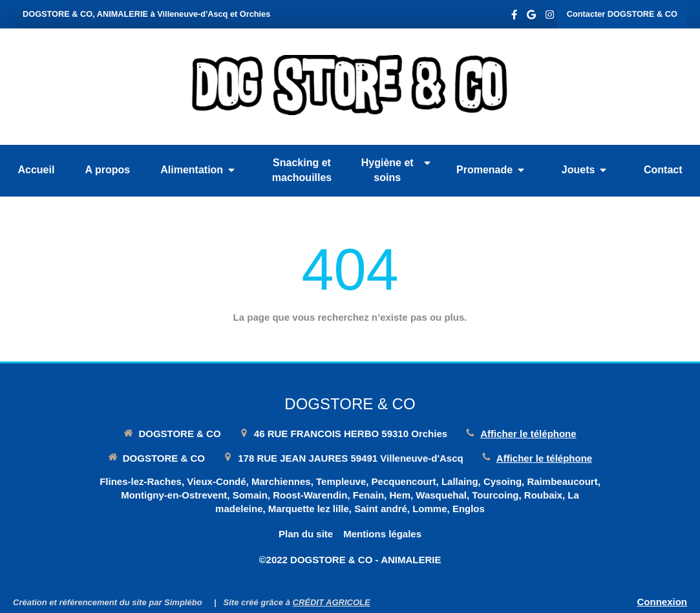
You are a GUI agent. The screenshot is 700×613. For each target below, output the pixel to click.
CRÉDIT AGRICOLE (332, 602)
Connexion (663, 602)
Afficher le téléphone (528, 434)
